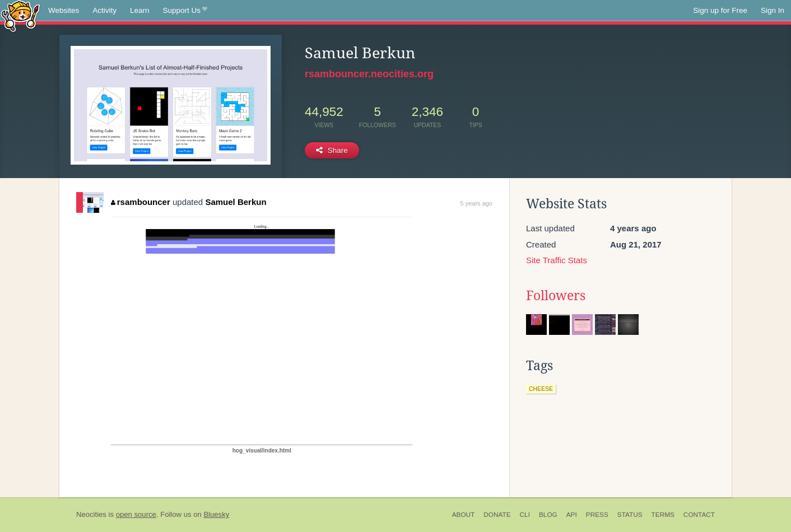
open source (136, 514)
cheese (541, 389)
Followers (556, 296)
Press (597, 515)
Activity (104, 10)
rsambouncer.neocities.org (369, 74)
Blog (548, 515)
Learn (140, 10)
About (464, 515)
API (572, 515)
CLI (525, 515)
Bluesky (216, 514)
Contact (699, 515)
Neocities (91, 514)
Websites (64, 10)
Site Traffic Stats (557, 260)
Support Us (185, 11)
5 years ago (476, 203)
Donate (497, 515)
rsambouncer (141, 202)
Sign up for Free (720, 10)
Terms (663, 515)
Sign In (773, 10)
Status (630, 515)
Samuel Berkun (236, 202)
